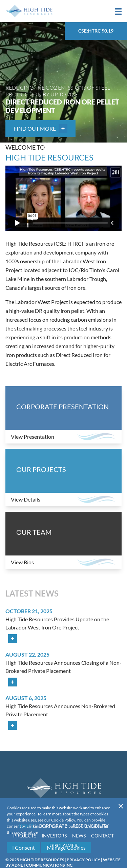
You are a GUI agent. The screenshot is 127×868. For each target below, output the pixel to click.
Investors (54, 836)
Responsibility (91, 826)
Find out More (40, 129)
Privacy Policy (83, 860)
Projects (25, 836)
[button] (118, 12)
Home (26, 826)
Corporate (53, 826)
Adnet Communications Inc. (43, 865)
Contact (102, 836)
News (79, 836)
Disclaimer (63, 845)
